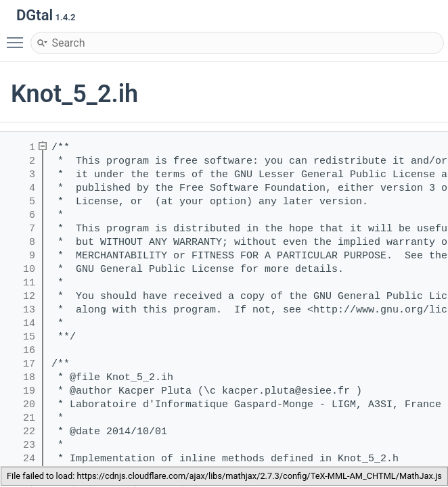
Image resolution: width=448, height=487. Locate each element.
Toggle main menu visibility (18, 37)
